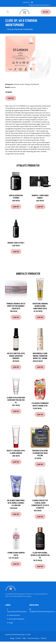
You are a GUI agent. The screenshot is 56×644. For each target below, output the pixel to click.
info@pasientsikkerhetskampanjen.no (39, 5)
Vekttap (16, 84)
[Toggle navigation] (8, 12)
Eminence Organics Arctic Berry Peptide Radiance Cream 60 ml (16, 306)
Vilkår (24, 638)
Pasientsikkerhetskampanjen (17, 612)
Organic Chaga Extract (16, 243)
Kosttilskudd (35, 84)
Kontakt (18, 638)
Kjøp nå (11, 98)
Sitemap (43, 638)
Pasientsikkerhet (14, 615)
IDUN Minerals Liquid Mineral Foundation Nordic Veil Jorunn (40, 356)
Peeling (27, 84)
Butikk (46, 12)
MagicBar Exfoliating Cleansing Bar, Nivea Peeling (40, 453)
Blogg (11, 623)
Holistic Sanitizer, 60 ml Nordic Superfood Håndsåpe (16, 356)
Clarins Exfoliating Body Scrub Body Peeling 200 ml (16, 400)
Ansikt (22, 84)
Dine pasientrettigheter (17, 619)
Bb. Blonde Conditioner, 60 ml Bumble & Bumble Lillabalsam (16, 503)
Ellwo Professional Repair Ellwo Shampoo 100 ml (40, 555)
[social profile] (32, 2)
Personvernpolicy (33, 638)
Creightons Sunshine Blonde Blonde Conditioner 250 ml (40, 306)
